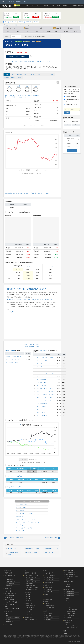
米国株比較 (29, 22)
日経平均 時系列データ (11, 595)
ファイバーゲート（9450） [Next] (52, 538)
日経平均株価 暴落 (50, 606)
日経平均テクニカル (10, 593)
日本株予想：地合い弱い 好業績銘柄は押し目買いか (27, 289)
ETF (56, 31)
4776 (38, 409)
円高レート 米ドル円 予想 (32, 588)
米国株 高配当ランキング (52, 548)
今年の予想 (8, 591)
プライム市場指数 (10, 600)
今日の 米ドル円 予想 (31, 577)
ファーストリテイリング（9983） (25, 513)
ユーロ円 (28, 597)
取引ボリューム (69, 617)
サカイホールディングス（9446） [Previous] (14, 538)
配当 (8, 31)
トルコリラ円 (29, 610)
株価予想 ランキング (32, 552)
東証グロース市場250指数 (12, 609)
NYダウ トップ (49, 573)
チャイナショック (50, 617)
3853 (38, 385)
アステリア (43, 385)
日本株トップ (11, 28)
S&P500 (47, 597)
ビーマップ (43, 367)
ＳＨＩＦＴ (43, 376)
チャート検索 (73, 6)
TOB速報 (57, 28)
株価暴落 (47, 604)
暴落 (37, 31)
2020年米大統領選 (70, 593)
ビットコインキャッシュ (71, 609)
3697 (38, 376)
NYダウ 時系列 (49, 583)
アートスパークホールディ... (48, 391)
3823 (38, 358)
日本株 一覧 (9, 619)
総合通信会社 (26, 42)
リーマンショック (50, 613)
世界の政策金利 (29, 617)
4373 (38, 394)
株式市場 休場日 (10, 622)
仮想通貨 (67, 599)
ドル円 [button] (33, 6)
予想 (27, 31)
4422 (38, 361)
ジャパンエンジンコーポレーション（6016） (28, 522)
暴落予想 (80, 6)
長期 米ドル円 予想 (30, 586)
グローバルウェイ (45, 364)
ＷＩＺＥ (43, 370)
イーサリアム (69, 605)
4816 (38, 400)
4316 (38, 367)
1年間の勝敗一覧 (10, 583)
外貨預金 (68, 584)
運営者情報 (67, 623)
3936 (38, 364)
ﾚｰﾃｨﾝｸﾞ (26, 74)
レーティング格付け (47, 32)
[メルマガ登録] (15, 5)
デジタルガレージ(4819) (12, 362)
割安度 (18, 89)
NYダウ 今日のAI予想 (50, 575)
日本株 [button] (53, 6)
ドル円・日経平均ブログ (31, 619)
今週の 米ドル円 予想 (31, 581)
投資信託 (68, 586)
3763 (38, 413)
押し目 (18, 5)
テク (45, 74)
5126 (38, 406)
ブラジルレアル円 (30, 608)
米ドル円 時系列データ (31, 590)
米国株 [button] (59, 6)
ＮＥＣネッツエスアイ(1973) (13, 356)
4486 (38, 397)
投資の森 (7, 6)
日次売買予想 (9, 586)
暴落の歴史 (48, 611)
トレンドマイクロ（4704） (23, 525)
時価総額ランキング (70, 611)
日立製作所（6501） (21, 507)
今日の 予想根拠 (30, 579)
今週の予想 (8, 589)
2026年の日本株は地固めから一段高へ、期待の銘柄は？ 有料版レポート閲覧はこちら (30, 300)
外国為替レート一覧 (30, 573)
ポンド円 (28, 599)
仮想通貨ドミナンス (70, 613)
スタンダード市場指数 (11, 602)
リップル (68, 603)
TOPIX (38, 266)
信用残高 (7, 77)
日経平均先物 (8, 597)
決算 (18, 31)
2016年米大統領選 (70, 596)
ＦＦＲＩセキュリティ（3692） (24, 528)
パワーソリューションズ (47, 388)
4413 (38, 382)
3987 (38, 379)
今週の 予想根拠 (30, 584)
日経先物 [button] (46, 6)
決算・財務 (20, 74)
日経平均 (28, 266)
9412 (38, 416)
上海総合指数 (48, 599)
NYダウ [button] (39, 6)
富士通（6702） (20, 516)
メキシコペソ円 (29, 614)
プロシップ (43, 413)
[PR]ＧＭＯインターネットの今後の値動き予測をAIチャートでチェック (32, 61)
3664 (38, 370)
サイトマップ (68, 621)
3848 (38, 373)
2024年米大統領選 (70, 591)
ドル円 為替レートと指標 (32, 575)
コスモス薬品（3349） (22, 504)
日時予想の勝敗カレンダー (12, 581)
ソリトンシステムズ (15, 476)
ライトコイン (69, 607)
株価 (7, 74)
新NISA (27, 28)
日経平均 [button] (26, 6)
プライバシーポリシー (71, 625)
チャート (13, 77)
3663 (38, 391)
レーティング (13, 22)
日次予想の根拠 (10, 579)
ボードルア (43, 382)
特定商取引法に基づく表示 (72, 627)
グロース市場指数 (10, 604)
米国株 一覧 (48, 589)
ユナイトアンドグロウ (46, 397)
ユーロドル (28, 601)
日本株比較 (21, 22)
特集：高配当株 (69, 570)
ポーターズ (43, 406)
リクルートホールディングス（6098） (26, 519)
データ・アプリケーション (47, 373)
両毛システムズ (44, 403)
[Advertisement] (32, 183)
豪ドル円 (28, 595)
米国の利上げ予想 (50, 579)
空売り (76, 31)
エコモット (43, 379)
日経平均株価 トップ (10, 573)
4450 (38, 388)
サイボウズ (43, 409)
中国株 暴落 (48, 619)
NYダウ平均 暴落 (50, 608)
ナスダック (48, 595)
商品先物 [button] (65, 6)
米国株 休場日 (49, 591)
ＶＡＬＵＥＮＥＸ (45, 361)
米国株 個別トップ (50, 587)
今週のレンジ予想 (50, 577)
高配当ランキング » (72, 151)
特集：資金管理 (69, 582)
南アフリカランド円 (31, 606)
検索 (7, 615)
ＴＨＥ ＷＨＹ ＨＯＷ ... (48, 358)
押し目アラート (73, 28)
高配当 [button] (42, 28)
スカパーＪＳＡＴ (45, 416)
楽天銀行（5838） (21, 510)
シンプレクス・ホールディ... (48, 394)
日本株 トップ (9, 613)
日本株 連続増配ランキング (12, 617)
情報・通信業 (18, 42)
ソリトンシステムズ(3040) (13, 359)
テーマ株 (36, 22)
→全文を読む (11, 312)
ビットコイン (69, 601)
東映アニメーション (46, 400)
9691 (38, 403)
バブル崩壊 (48, 615)
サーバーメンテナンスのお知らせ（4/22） (16, 2)
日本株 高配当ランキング (33, 548)
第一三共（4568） (21, 531)
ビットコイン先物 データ (72, 615)
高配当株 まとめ (12, 548)
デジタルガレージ (14, 487)
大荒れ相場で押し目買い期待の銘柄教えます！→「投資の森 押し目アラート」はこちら (28, 193)
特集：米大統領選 (69, 589)
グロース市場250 (51, 266)
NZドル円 (28, 612)
